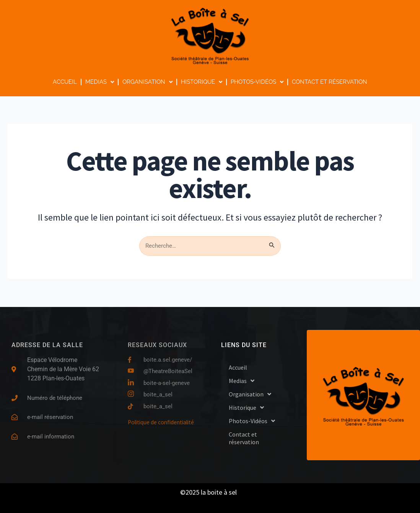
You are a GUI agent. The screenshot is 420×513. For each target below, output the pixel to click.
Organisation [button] (147, 82)
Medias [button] (100, 82)
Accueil (65, 82)
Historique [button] (202, 82)
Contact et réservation (330, 82)
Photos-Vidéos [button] (257, 82)
